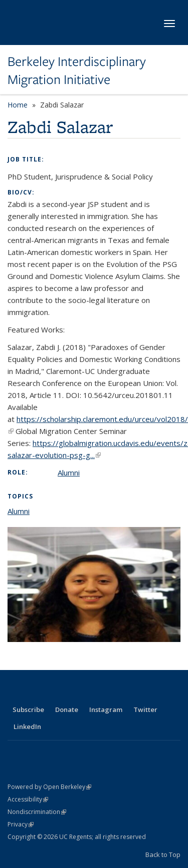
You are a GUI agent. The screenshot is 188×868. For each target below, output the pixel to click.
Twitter (145, 709)
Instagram (106, 709)
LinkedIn (27, 726)
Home (18, 105)
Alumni (69, 472)
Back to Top (163, 854)
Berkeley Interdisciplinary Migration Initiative (77, 71)
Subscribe (28, 709)
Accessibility (28, 799)
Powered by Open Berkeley (49, 787)
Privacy (21, 824)
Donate (67, 709)
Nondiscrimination (37, 812)
